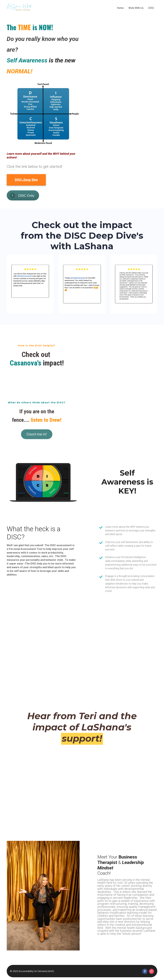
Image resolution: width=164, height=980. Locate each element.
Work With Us (136, 8)
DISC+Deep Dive (26, 180)
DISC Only (22, 195)
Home (120, 8)
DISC (151, 8)
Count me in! (37, 434)
